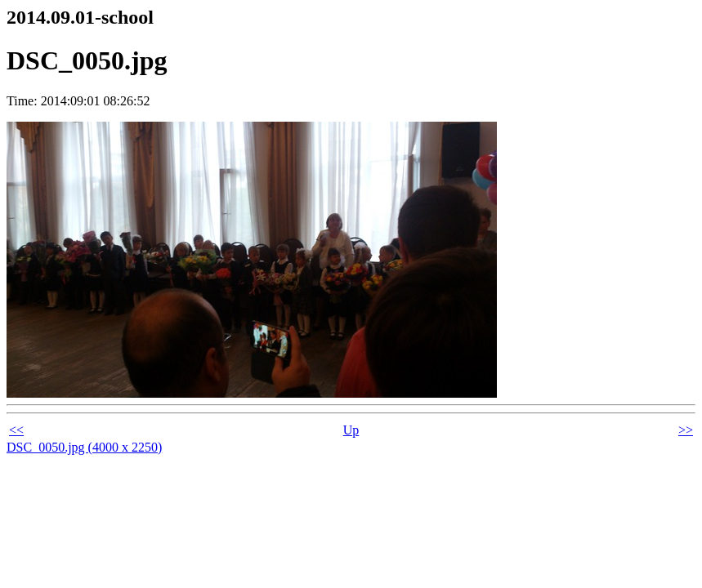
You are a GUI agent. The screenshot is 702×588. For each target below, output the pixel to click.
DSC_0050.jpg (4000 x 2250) (84, 447)
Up (351, 430)
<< (16, 430)
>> (686, 430)
